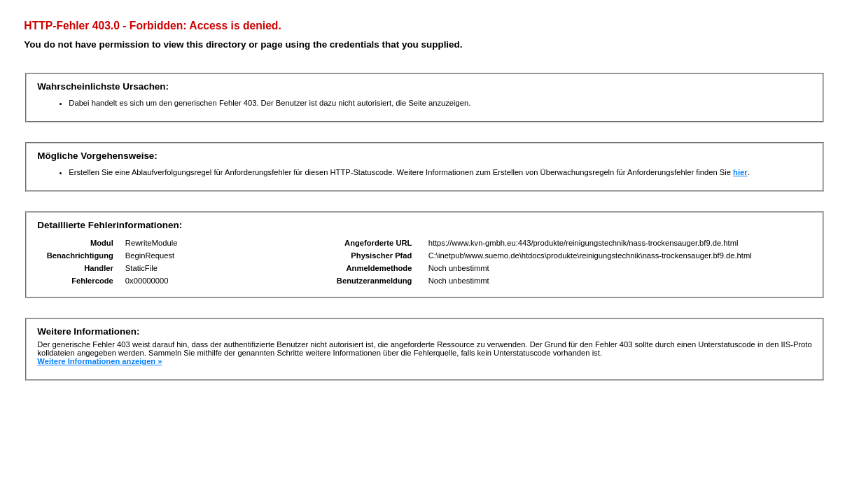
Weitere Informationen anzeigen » (99, 361)
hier (740, 172)
